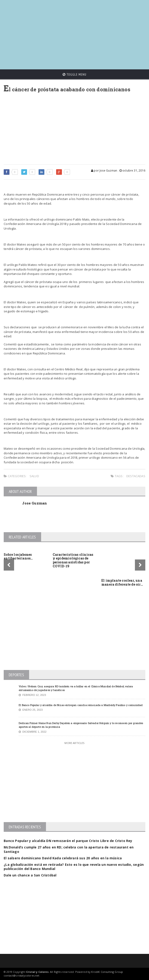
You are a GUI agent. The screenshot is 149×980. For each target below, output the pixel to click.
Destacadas (136, 476)
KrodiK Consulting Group (107, 972)
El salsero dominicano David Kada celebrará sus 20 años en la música (63, 858)
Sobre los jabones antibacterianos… (18, 556)
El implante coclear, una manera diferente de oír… (122, 582)
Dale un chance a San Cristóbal (30, 875)
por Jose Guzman (104, 171)
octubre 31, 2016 (132, 171)
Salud (34, 476)
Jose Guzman (35, 503)
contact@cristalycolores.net (21, 975)
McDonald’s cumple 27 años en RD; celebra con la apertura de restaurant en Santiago (69, 849)
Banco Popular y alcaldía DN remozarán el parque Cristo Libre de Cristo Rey (68, 841)
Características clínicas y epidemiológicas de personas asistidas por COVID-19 (73, 560)
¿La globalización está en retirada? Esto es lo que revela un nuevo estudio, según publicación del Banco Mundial (74, 867)
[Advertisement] (76, 32)
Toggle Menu (74, 74)
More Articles (74, 743)
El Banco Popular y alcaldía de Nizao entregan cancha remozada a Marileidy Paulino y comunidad (81, 705)
